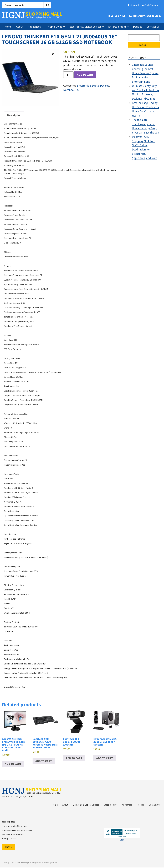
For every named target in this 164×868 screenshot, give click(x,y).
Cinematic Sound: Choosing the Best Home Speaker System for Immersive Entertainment (145, 73)
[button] (53, 54)
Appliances (34, 27)
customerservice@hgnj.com (145, 16)
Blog (122, 840)
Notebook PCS (72, 90)
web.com (54, 863)
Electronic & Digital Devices (85, 27)
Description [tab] (14, 115)
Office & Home (111, 805)
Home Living (55, 27)
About (20, 27)
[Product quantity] (68, 75)
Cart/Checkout (152, 5)
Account (135, 5)
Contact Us (153, 27)
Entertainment (117, 27)
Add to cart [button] (13, 764)
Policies (138, 27)
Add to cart (85, 75)
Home (8, 27)
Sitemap (6, 863)
